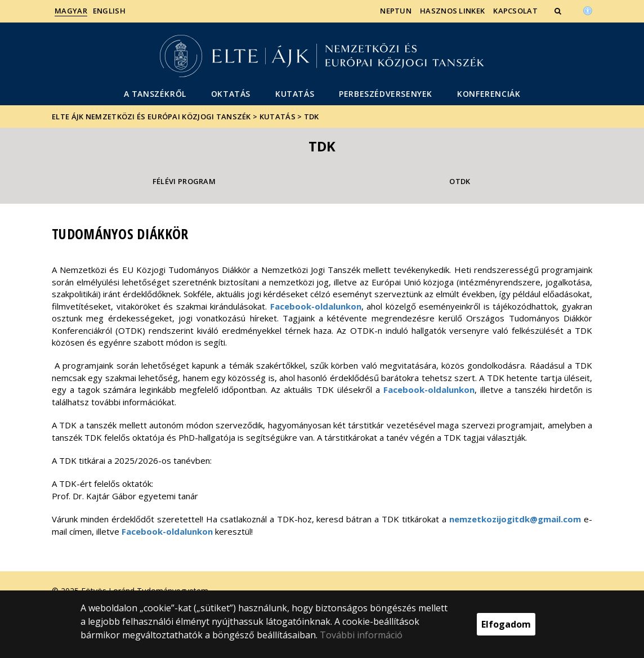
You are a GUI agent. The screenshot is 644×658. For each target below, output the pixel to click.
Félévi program (184, 181)
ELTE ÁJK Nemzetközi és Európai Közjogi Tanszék (151, 117)
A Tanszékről (155, 94)
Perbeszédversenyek (386, 94)
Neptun (396, 11)
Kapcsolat (515, 11)
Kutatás (295, 94)
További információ (361, 635)
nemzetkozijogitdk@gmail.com (515, 519)
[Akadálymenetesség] (588, 10)
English (109, 11)
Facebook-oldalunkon (316, 306)
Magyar (71, 11)
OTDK (460, 181)
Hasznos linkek (452, 11)
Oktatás (231, 94)
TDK (312, 117)
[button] (559, 11)
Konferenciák (489, 94)
